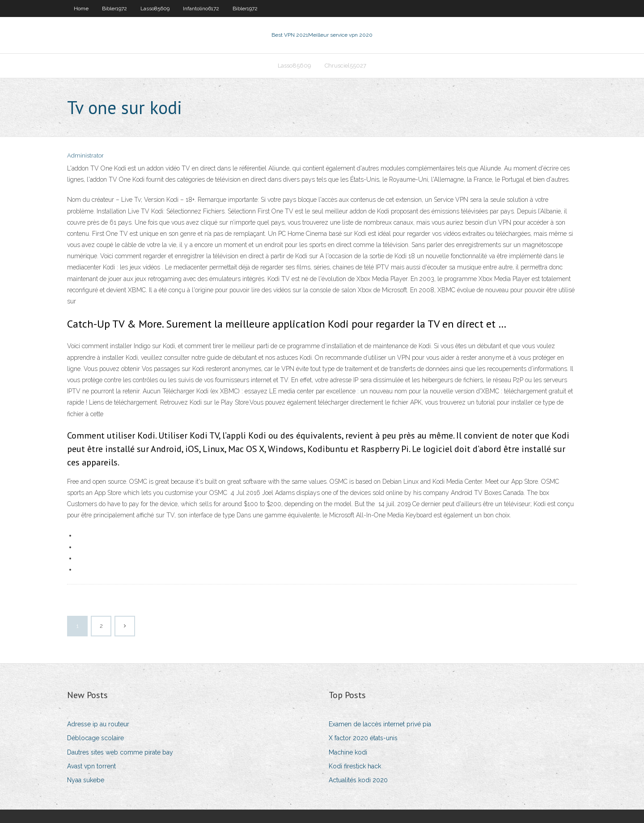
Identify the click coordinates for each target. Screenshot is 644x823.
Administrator (85, 156)
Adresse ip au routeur (98, 724)
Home (81, 9)
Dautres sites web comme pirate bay (120, 752)
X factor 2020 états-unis (363, 738)
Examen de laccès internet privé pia (380, 724)
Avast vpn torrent (91, 766)
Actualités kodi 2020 (358, 780)
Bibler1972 (114, 9)
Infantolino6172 (201, 9)
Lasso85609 (155, 9)
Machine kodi (348, 752)
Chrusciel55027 (345, 66)
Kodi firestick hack (355, 766)
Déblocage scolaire (95, 738)
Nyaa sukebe (86, 780)
